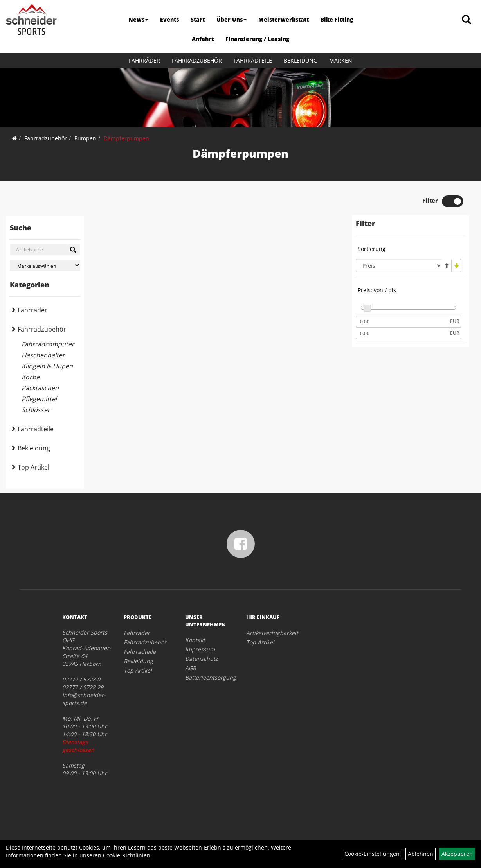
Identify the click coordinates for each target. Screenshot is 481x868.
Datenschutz (202, 659)
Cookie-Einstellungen (372, 854)
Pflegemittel (39, 399)
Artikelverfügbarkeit (268, 633)
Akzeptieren (457, 854)
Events (169, 19)
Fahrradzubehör (197, 60)
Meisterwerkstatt (284, 19)
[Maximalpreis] (402, 333)
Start (198, 19)
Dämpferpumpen (126, 138)
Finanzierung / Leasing (257, 39)
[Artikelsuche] (467, 20)
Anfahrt (203, 39)
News (138, 19)
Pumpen (85, 138)
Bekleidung (301, 60)
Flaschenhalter (43, 355)
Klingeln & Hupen (47, 366)
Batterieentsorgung (207, 677)
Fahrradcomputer (48, 344)
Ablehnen (421, 854)
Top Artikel (33, 467)
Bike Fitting (337, 19)
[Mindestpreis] (402, 321)
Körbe (31, 377)
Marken (341, 60)
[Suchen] (73, 250)
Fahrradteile (253, 60)
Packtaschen (40, 388)
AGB (191, 668)
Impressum (200, 649)
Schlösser (36, 410)
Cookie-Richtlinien (127, 855)
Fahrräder (144, 60)
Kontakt (195, 640)
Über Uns (231, 19)
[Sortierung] (399, 265)
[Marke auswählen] (45, 265)
